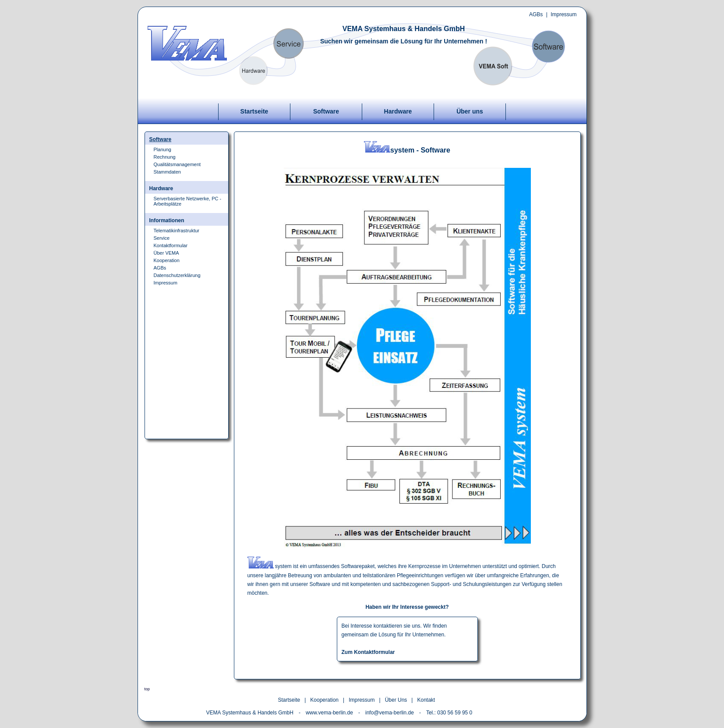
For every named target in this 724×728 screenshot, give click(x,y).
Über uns (470, 111)
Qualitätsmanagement (177, 164)
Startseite (254, 111)
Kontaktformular (171, 245)
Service (162, 238)
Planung (162, 149)
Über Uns (396, 700)
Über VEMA (166, 253)
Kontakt (426, 700)
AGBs (536, 14)
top (147, 689)
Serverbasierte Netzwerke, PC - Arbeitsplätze (188, 201)
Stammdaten (167, 172)
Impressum (563, 14)
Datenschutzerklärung (177, 275)
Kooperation (167, 260)
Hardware (398, 111)
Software (326, 111)
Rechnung (165, 157)
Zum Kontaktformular (368, 652)
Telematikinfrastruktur (177, 231)
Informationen (167, 220)
